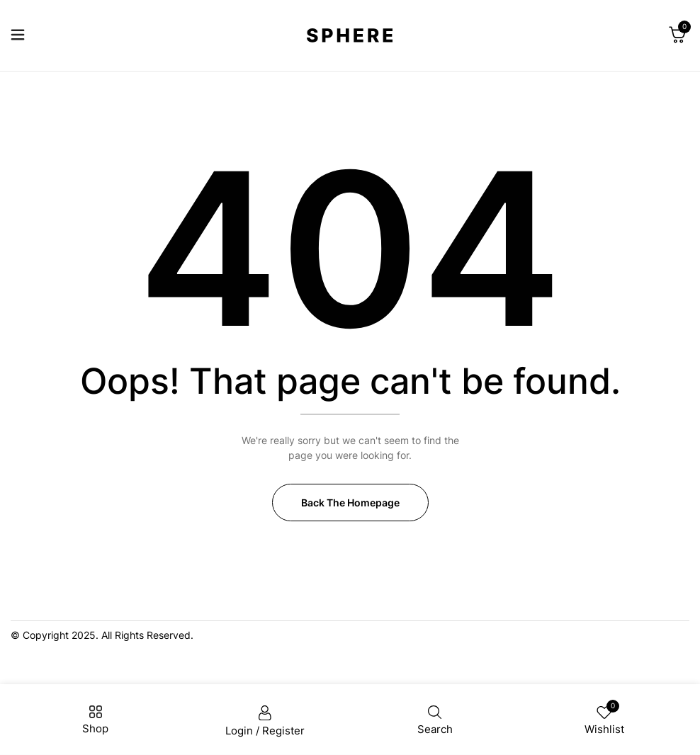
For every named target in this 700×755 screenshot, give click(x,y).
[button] (677, 35)
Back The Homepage (350, 503)
